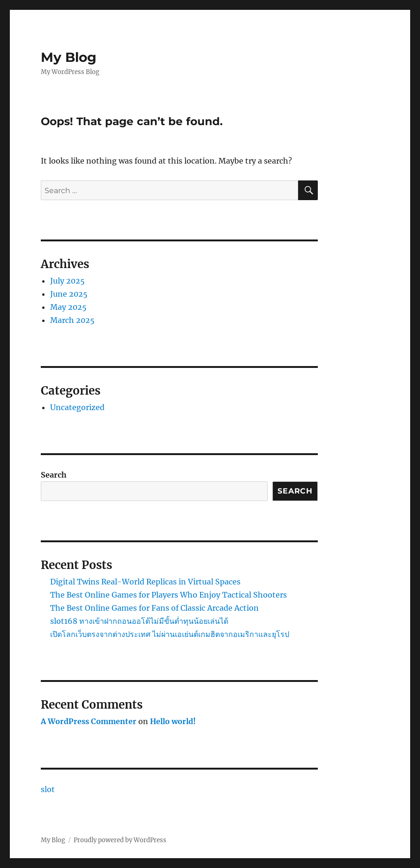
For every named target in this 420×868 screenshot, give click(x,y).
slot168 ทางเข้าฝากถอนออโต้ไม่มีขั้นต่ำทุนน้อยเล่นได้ (139, 621)
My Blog (69, 57)
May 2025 (68, 307)
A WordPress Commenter (89, 721)
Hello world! (173, 721)
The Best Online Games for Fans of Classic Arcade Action (154, 608)
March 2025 (72, 320)
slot (48, 789)
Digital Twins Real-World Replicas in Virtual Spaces (145, 582)
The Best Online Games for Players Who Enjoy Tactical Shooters (169, 595)
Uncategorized (77, 407)
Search (54, 475)
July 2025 (67, 281)
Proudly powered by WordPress (120, 840)
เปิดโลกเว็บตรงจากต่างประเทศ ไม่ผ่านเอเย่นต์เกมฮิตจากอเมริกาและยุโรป (170, 634)
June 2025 (69, 294)
